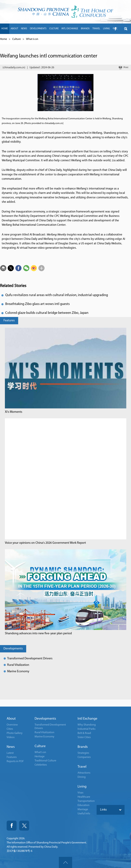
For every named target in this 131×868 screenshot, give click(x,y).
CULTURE (54, 29)
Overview (12, 725)
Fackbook (12, 826)
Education (83, 805)
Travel (82, 767)
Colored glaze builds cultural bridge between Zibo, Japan (47, 313)
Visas (80, 793)
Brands (83, 747)
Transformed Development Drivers (30, 659)
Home (3, 39)
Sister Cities (84, 737)
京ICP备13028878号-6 (19, 851)
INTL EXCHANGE (70, 29)
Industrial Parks (86, 729)
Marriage (83, 809)
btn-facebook (115, 29)
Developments (13, 649)
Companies (84, 757)
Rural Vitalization (18, 665)
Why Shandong (87, 725)
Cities (10, 729)
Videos (11, 737)
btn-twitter (126, 29)
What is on (32, 39)
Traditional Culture (45, 761)
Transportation (86, 801)
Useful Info (84, 814)
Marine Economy (18, 671)
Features (9, 321)
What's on (40, 752)
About (11, 719)
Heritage (40, 757)
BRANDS (85, 29)
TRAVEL (96, 29)
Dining (82, 777)
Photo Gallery (15, 733)
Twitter (24, 826)
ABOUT (14, 29)
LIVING (106, 29)
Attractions (84, 773)
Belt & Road (84, 733)
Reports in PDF (15, 761)
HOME (5, 29)
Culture (17, 39)
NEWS (24, 29)
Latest (10, 753)
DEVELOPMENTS (38, 29)
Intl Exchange (87, 719)
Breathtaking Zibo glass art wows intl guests (37, 304)
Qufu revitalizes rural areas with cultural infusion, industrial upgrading (57, 295)
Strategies (83, 753)
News (11, 747)
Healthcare (84, 797)
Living (82, 787)
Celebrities (41, 765)
